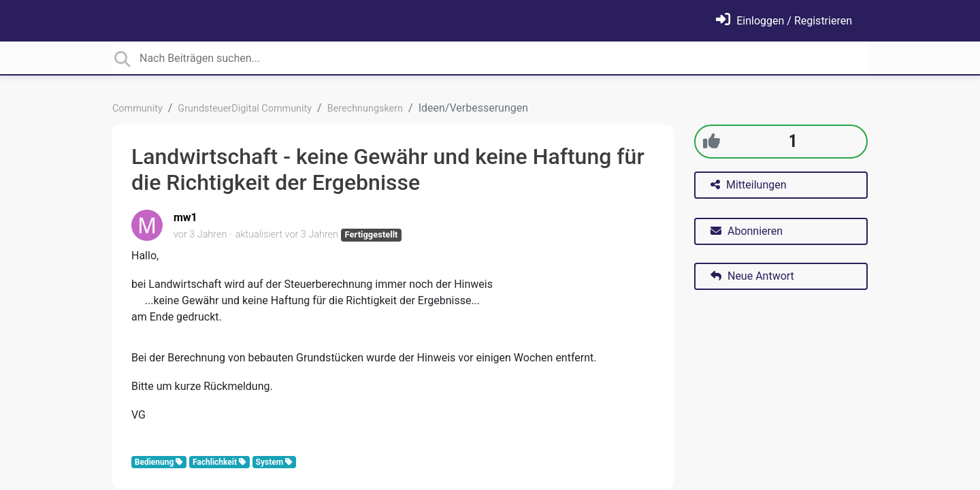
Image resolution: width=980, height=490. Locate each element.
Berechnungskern (365, 109)
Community (137, 109)
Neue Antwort (752, 276)
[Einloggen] (784, 21)
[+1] (712, 141)
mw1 (185, 217)
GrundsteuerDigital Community (245, 109)
